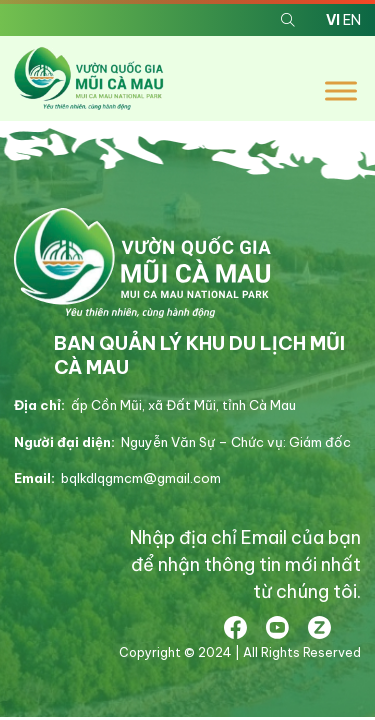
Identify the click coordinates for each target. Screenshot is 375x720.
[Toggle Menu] (341, 91)
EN (352, 20)
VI (333, 20)
